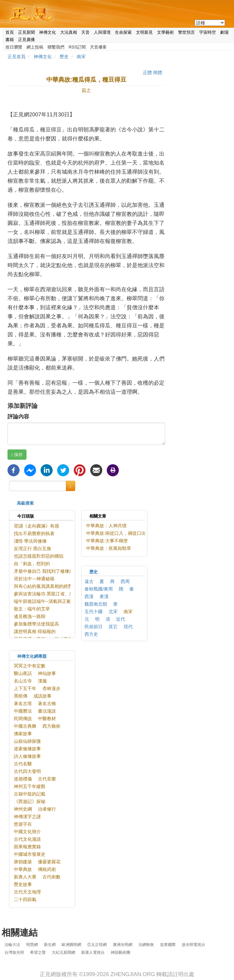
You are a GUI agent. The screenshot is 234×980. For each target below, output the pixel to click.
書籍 (10, 39)
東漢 (104, 596)
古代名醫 (23, 764)
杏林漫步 (51, 688)
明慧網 (32, 945)
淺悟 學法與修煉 (30, 541)
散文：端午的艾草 (32, 609)
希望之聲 (38, 952)
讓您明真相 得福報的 (35, 631)
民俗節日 (94, 627)
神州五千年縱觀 (30, 786)
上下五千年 (25, 688)
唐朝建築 (23, 862)
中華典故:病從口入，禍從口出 (116, 533)
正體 (147, 72)
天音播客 (98, 47)
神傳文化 (48, 32)
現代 (128, 627)
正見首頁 (17, 57)
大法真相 (69, 32)
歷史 (64, 57)
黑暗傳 (21, 696)
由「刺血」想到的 (32, 564)
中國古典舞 (25, 726)
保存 (17, 455)
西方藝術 (51, 726)
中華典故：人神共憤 (106, 526)
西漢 (89, 596)
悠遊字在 (23, 824)
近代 (121, 619)
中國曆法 (23, 711)
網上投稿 (35, 47)
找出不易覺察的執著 (34, 533)
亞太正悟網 (97, 945)
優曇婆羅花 (49, 862)
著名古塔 (23, 703)
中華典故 (23, 869)
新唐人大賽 (25, 877)
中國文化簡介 (27, 832)
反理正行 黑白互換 (32, 548)
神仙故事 (47, 673)
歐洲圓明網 (71, 945)
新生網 (50, 945)
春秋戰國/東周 (99, 589)
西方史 (91, 634)
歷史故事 (23, 884)
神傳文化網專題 (32, 656)
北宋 (113, 611)
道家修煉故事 (27, 749)
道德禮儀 (23, 779)
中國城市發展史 (30, 854)
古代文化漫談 (27, 839)
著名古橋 (47, 703)
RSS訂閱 (77, 47)
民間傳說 (23, 718)
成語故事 (42, 696)
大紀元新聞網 (63, 952)
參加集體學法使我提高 (36, 624)
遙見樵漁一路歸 (30, 616)
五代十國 (94, 611)
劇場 (224, 32)
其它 (113, 627)
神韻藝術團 (120, 952)
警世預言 (186, 32)
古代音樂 (47, 779)
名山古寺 (23, 681)
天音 (85, 32)
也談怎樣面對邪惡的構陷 (39, 556)
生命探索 (123, 32)
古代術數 (51, 877)
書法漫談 (47, 711)
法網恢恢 (146, 945)
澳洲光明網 (123, 945)
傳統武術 (47, 869)
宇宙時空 (208, 32)
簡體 (158, 72)
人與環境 (102, 32)
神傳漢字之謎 (27, 816)
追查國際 (168, 945)
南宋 (81, 57)
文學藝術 (165, 32)
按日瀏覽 (14, 47)
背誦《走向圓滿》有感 (36, 526)
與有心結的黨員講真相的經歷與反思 (50, 586)
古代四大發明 (27, 771)
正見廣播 (26, 39)
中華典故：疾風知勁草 (109, 548)
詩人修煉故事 (27, 756)
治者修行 (47, 809)
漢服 (42, 681)
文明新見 (144, 32)
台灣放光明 (14, 952)
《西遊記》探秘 (30, 801)
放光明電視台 (193, 945)
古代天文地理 (27, 892)
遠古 (89, 581)
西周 (125, 581)
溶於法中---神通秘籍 (34, 579)
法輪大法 (12, 945)
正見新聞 (26, 32)
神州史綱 (23, 809)
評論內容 (18, 417)
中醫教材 (47, 718)
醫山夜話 (23, 673)
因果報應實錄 (27, 847)
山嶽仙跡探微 (27, 741)
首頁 (10, 32)
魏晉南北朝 (96, 604)
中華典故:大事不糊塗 (107, 541)
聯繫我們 (56, 47)
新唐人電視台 (93, 952)
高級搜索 (25, 503)
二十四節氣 (25, 899)
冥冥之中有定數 (30, 666)
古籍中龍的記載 (30, 794)
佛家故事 (23, 734)
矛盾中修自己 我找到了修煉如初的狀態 (53, 571)
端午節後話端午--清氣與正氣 (42, 601)
